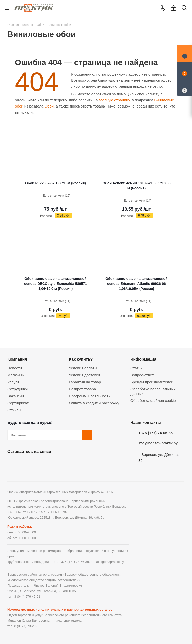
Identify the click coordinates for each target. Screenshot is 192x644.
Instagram (37, 463)
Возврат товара (82, 389)
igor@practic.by (113, 562)
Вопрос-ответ (142, 375)
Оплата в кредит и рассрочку (94, 403)
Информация (143, 359)
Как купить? (81, 359)
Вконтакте (12, 463)
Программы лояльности (90, 396)
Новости (15, 368)
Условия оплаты (83, 368)
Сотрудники (18, 389)
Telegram (50, 463)
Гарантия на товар (85, 382)
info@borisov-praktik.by (158, 443)
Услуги (13, 382)
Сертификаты (19, 403)
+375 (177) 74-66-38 (74, 562)
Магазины (16, 375)
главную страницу (114, 100)
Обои (49, 106)
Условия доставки (84, 375)
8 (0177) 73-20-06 (27, 626)
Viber (62, 463)
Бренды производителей (152, 382)
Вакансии (16, 396)
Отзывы (14, 410)
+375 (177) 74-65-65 (156, 433)
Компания (17, 359)
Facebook (25, 463)
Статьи (137, 368)
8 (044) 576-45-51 (27, 597)
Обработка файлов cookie (153, 401)
